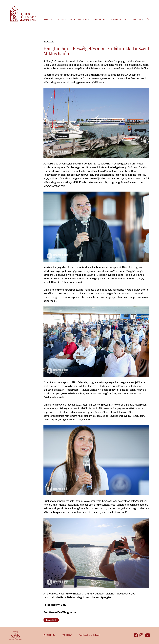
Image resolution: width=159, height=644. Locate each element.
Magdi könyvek (119, 19)
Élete (61, 19)
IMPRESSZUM (49, 635)
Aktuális (48, 19)
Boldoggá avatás (79, 19)
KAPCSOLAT (67, 635)
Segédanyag (99, 19)
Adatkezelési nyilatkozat (90, 635)
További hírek (51, 620)
